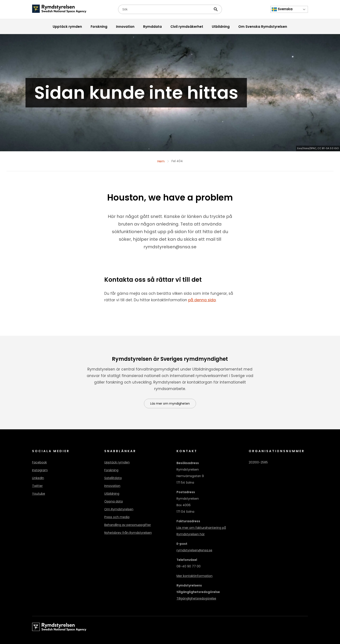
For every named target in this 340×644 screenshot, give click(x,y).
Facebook (39, 462)
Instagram (40, 470)
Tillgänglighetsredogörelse (196, 598)
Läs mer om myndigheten (170, 404)
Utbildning (112, 494)
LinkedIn (38, 478)
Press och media (117, 517)
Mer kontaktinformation (195, 576)
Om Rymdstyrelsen (119, 509)
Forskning (111, 470)
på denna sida (202, 300)
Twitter (37, 486)
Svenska (282, 9)
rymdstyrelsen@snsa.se (194, 550)
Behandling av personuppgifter (128, 525)
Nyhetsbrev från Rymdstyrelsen (128, 533)
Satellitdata (113, 478)
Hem (161, 161)
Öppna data (114, 501)
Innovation (112, 486)
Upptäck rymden (117, 462)
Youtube (39, 494)
